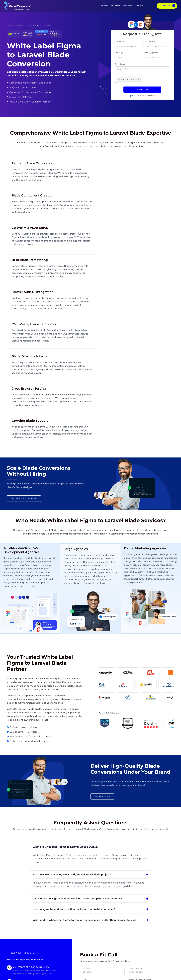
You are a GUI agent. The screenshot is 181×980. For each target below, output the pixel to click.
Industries (128, 6)
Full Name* (120, 41)
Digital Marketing (128, 933)
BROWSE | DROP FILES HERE (94, 862)
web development (164, 396)
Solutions (116, 6)
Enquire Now (142, 90)
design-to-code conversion (150, 403)
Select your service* (90, 835)
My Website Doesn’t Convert (91, 933)
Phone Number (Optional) (140, 824)
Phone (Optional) (151, 53)
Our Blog (11, 929)
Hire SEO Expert (162, 929)
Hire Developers (162, 924)
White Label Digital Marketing (48, 925)
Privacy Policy (80, 976)
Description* (121, 64)
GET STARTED (147, 905)
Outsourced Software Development (51, 947)
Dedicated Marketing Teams (47, 938)
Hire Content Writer (164, 942)
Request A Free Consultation (24, 339)
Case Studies (13, 942)
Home (10, 25)
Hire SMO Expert (163, 933)
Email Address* (150, 41)
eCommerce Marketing (131, 942)
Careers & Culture (16, 947)
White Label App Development (48, 934)
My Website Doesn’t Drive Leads (93, 924)
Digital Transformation (130, 938)
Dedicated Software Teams (46, 942)
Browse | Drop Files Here (129, 79)
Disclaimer (91, 976)
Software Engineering (130, 924)
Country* (119, 53)
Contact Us (165, 6)
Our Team (12, 933)
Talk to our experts (102, 636)
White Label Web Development (49, 929)
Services (104, 6)
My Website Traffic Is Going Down (94, 929)
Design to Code (21, 25)
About (140, 6)
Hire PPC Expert (162, 938)
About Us (12, 924)
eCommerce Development (132, 929)
